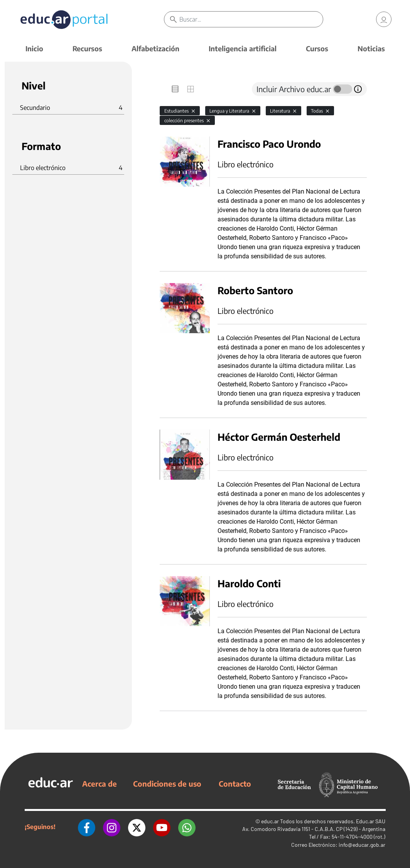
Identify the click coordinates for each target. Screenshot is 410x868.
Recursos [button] (87, 48)
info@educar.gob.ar (362, 845)
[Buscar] (251, 19)
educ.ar (270, 821)
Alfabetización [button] (155, 48)
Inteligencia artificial (243, 48)
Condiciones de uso (167, 784)
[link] (384, 19)
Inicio (34, 48)
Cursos (317, 48)
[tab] (175, 89)
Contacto (235, 784)
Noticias (371, 48)
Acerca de (100, 784)
